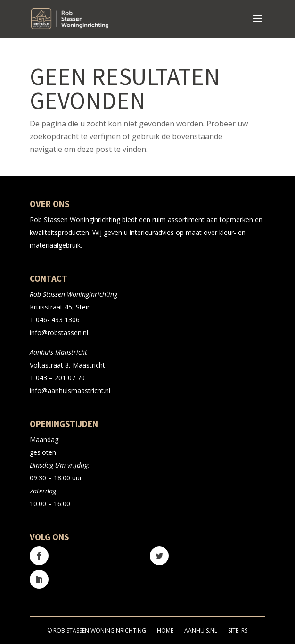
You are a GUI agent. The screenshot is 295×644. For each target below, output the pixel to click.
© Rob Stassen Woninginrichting (97, 631)
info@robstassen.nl (59, 332)
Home (165, 631)
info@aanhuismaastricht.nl (70, 390)
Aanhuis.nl (201, 631)
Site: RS (238, 631)
